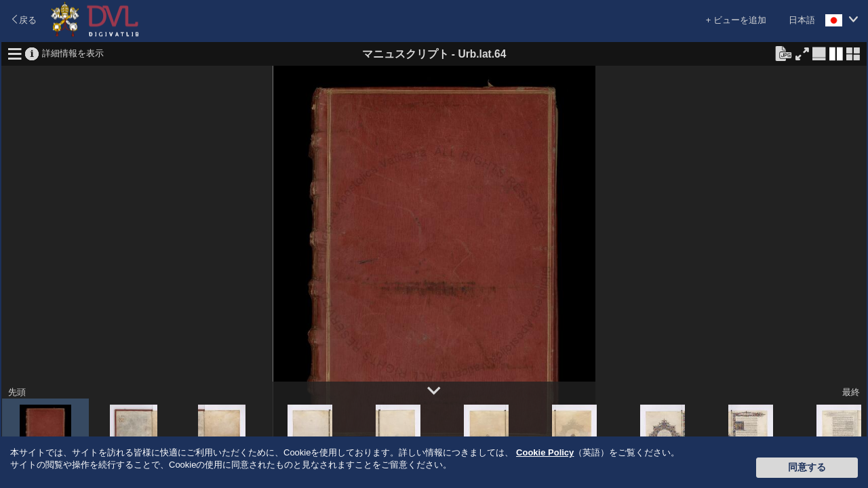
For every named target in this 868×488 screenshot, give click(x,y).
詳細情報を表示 (73, 53)
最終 (851, 392)
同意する (807, 467)
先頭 (17, 392)
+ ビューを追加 (736, 20)
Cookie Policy (545, 452)
